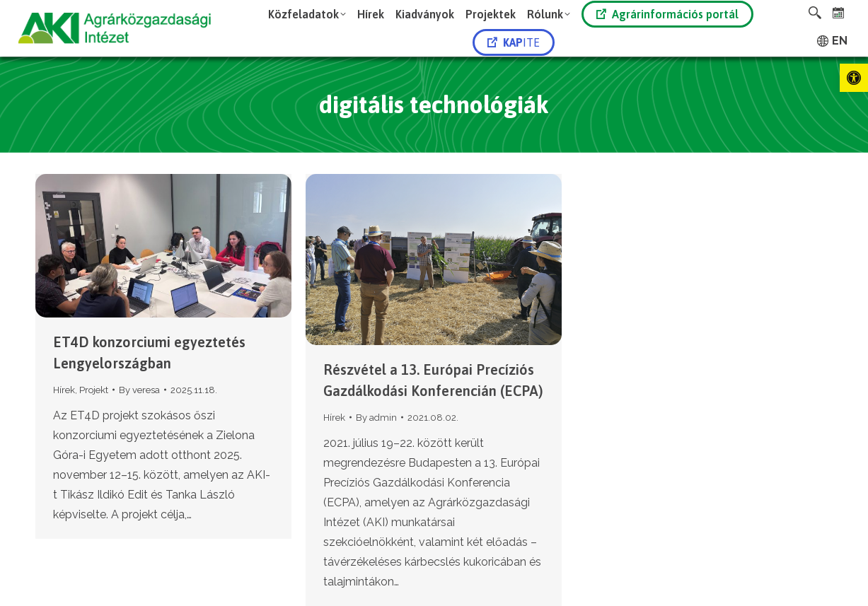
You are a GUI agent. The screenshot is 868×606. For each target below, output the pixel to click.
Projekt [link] (94, 390)
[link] (854, 78)
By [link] (139, 390)
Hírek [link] (64, 390)
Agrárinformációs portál (667, 14)
